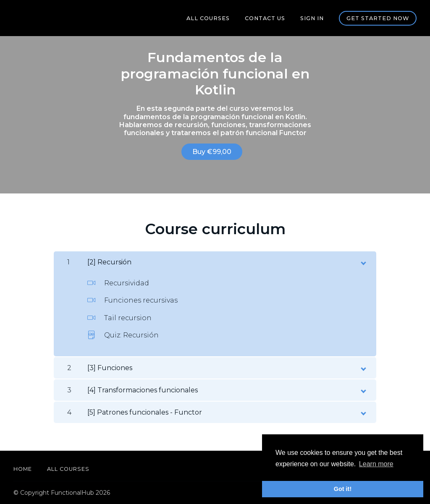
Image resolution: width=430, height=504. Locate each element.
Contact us (265, 18)
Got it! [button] (343, 489)
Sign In (312, 18)
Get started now (378, 18)
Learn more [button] (376, 464)
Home (23, 469)
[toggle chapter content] (363, 261)
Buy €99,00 (212, 152)
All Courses (208, 18)
